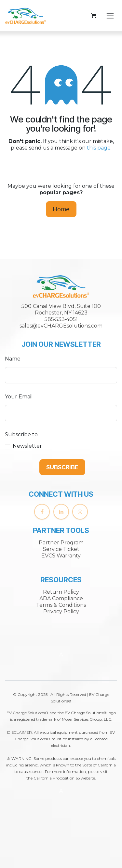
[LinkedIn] (61, 512)
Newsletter (27, 446)
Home (61, 209)
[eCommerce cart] (93, 16)
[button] (62, 467)
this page (99, 148)
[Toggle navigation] (110, 16)
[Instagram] (80, 512)
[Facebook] (42, 512)
